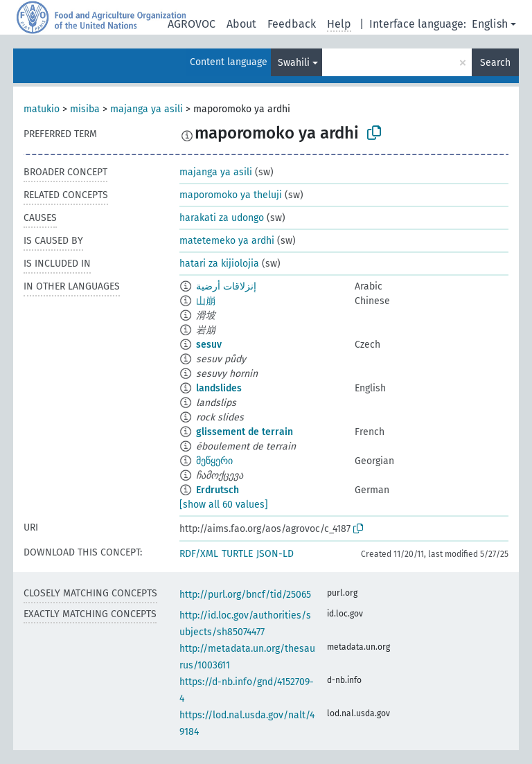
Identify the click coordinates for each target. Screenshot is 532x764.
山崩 (206, 301)
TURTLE (237, 554)
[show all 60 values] (224, 505)
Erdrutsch (218, 490)
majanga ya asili (147, 109)
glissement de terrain (245, 432)
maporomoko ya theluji (231, 195)
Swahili (294, 63)
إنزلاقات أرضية (226, 286)
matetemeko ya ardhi (227, 241)
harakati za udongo (222, 218)
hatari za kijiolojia (219, 264)
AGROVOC (192, 24)
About (241, 24)
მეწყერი (214, 461)
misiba (85, 109)
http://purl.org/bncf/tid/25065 (245, 595)
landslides (219, 388)
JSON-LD (275, 554)
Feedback (292, 24)
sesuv (209, 345)
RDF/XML (199, 554)
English (490, 24)
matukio (42, 109)
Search (495, 63)
